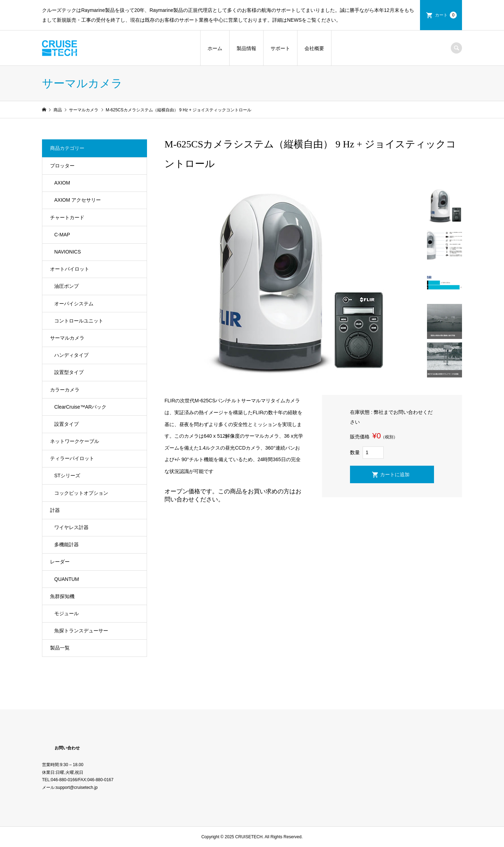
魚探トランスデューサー (81, 631)
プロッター (62, 166)
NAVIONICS (68, 252)
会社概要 (314, 48)
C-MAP (62, 235)
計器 (55, 510)
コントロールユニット (79, 321)
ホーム (215, 48)
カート (446, 15)
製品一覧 (60, 648)
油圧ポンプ (66, 286)
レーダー (60, 562)
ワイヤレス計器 (71, 527)
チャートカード (67, 217)
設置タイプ (66, 424)
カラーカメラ (65, 390)
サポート (280, 48)
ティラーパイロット (72, 458)
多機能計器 (66, 544)
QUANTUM (67, 579)
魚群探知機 (62, 596)
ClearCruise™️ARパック (80, 407)
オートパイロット (70, 269)
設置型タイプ (69, 372)
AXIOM (62, 183)
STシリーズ (67, 475)
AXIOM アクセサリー (78, 200)
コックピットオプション (81, 493)
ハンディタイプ (71, 355)
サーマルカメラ (67, 338)
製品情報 (246, 48)
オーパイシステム (74, 304)
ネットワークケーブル (75, 441)
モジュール (66, 613)
